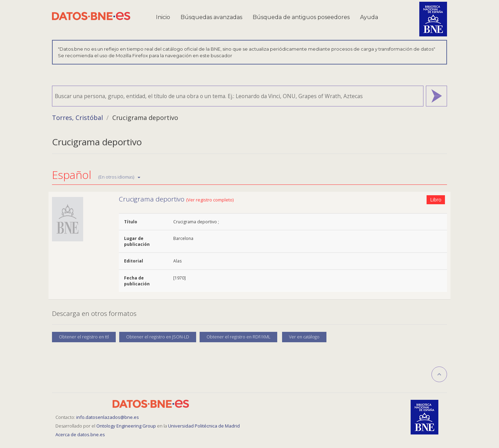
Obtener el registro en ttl (84, 337)
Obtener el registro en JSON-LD (158, 337)
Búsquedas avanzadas (211, 17)
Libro (436, 200)
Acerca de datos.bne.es (80, 434)
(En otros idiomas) (119, 177)
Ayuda (369, 17)
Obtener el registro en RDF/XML (238, 337)
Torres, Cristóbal (77, 118)
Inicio (163, 17)
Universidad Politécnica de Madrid (204, 426)
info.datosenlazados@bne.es (108, 417)
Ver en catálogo (304, 337)
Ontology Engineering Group (127, 426)
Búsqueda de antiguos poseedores (301, 17)
